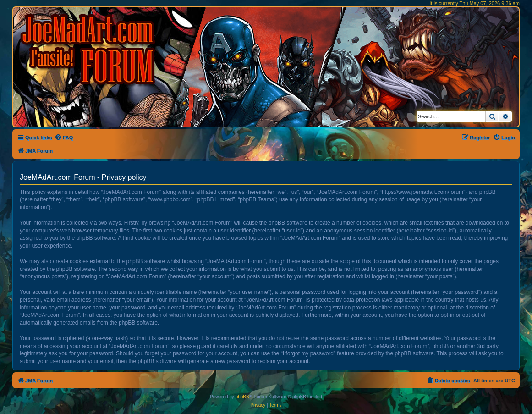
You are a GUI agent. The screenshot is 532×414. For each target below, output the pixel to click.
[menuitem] (64, 138)
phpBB (242, 397)
